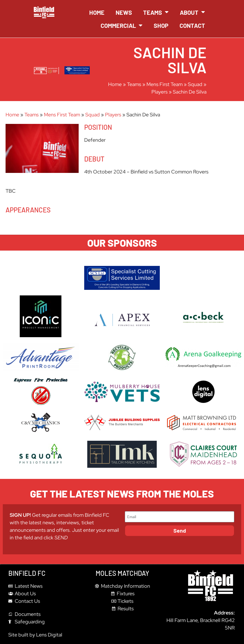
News (124, 12)
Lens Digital (49, 635)
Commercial (122, 26)
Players (160, 92)
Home (97, 12)
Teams (156, 12)
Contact (192, 25)
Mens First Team (165, 84)
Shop (161, 25)
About (192, 12)
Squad (195, 84)
